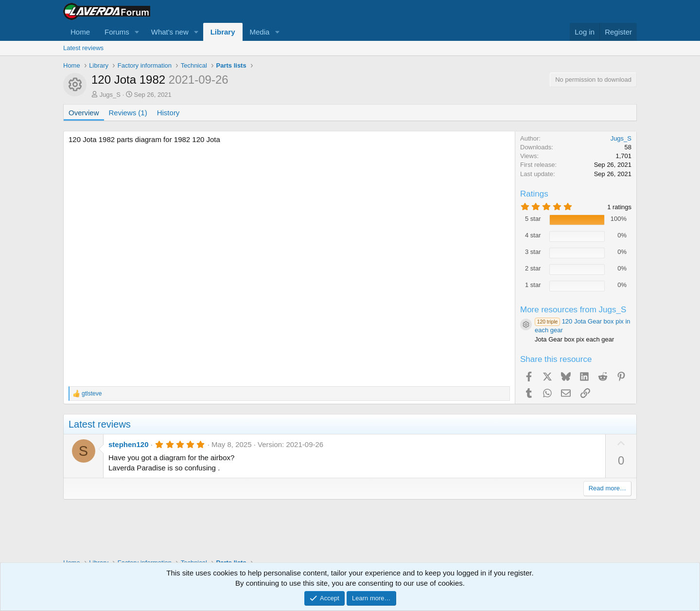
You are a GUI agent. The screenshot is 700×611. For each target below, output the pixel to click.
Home (80, 32)
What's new (170, 32)
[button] (137, 32)
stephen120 (129, 444)
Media (260, 32)
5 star (533, 219)
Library (223, 32)
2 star (533, 268)
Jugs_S (110, 95)
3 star (533, 252)
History (168, 113)
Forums (117, 32)
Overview (84, 113)
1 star (533, 285)
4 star (533, 235)
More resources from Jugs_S (573, 310)
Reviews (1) (128, 113)
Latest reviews (83, 48)
